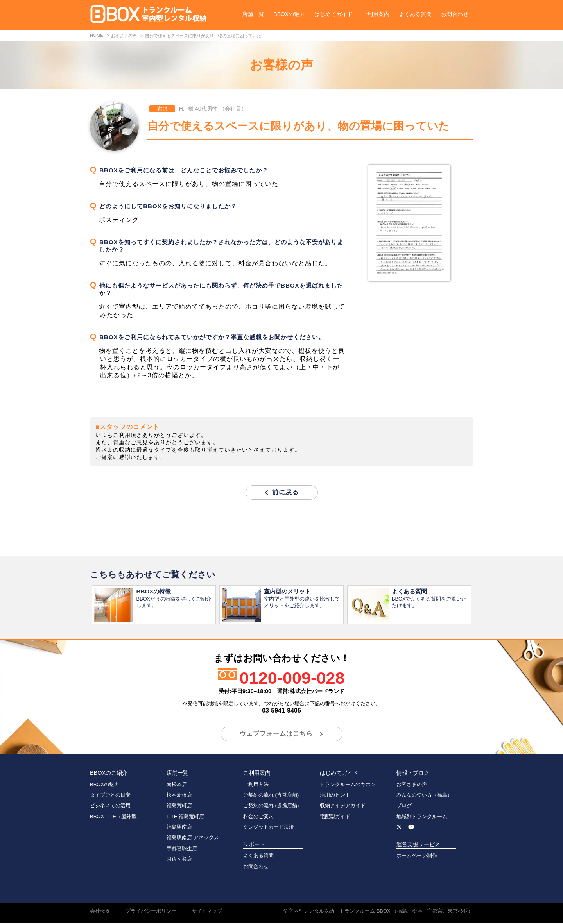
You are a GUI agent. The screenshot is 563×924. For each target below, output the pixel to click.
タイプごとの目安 (110, 796)
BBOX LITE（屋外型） (116, 817)
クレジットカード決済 (269, 828)
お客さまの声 (412, 785)
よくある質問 (415, 14)
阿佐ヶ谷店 (179, 860)
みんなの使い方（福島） (424, 796)
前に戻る (285, 492)
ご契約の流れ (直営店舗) (271, 796)
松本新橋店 (179, 796)
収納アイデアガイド (343, 806)
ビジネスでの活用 (110, 806)
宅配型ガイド (335, 817)
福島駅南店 (179, 828)
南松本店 (177, 785)
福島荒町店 (179, 806)
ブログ (404, 806)
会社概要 (100, 912)
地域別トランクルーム (422, 817)
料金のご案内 (258, 817)
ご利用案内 (376, 14)
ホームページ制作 (417, 856)
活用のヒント (335, 796)
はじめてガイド (333, 14)
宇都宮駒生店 (182, 849)
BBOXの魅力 (289, 14)
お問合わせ (455, 14)
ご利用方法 (256, 785)
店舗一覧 (253, 14)
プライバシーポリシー (151, 912)
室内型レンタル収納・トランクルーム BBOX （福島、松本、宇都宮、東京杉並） (381, 912)
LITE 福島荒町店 (185, 817)
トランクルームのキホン (348, 785)
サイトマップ (207, 912)
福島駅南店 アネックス (193, 838)
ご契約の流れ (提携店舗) (271, 806)
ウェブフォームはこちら (276, 734)
